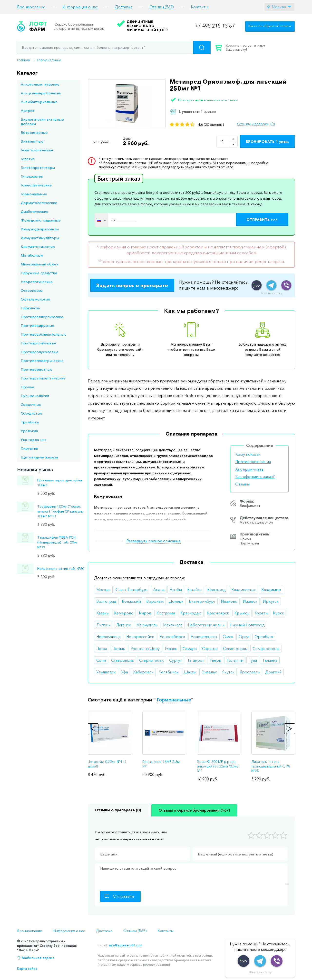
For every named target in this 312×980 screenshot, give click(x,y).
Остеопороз (32, 290)
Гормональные (49, 60)
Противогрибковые (39, 343)
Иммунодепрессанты (40, 229)
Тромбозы (30, 422)
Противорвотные (37, 369)
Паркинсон (30, 308)
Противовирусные (37, 325)
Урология (29, 431)
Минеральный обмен (40, 264)
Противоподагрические (42, 361)
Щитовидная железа (39, 457)
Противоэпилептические (43, 378)
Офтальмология (35, 299)
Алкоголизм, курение (40, 84)
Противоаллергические (42, 317)
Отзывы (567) (162, 7)
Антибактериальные (39, 102)
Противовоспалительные (44, 334)
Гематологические (37, 150)
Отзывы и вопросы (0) (256, 124)
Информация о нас (80, 7)
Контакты (200, 7)
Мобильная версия (38, 958)
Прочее (27, 387)
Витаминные (32, 141)
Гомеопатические (36, 185)
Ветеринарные (34, 132)
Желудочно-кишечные (41, 220)
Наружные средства (39, 273)
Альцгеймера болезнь (41, 93)
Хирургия (29, 448)
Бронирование (31, 7)
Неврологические (37, 282)
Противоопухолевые (40, 352)
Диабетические (34, 211)
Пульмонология (35, 396)
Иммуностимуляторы (40, 238)
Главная (23, 60)
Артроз (27, 111)
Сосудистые (31, 413)
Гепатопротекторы (38, 168)
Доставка (124, 7)
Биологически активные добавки (42, 121)
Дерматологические (39, 203)
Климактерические (38, 247)
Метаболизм (32, 255)
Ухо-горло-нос (34, 440)
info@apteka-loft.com (126, 945)
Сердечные (31, 404)
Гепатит (28, 159)
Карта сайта (27, 969)
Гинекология (32, 176)
